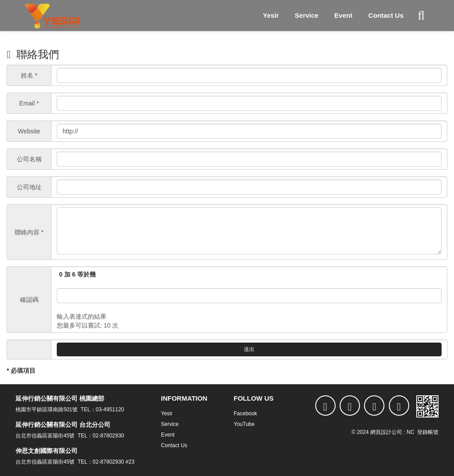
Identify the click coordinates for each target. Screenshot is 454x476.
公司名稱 (29, 159)
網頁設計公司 (386, 432)
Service (307, 15)
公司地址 (29, 187)
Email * (29, 103)
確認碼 (29, 300)
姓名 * (29, 75)
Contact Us (386, 15)
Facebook (245, 414)
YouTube (244, 424)
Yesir (271, 15)
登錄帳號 (428, 432)
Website (29, 131)
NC (410, 432)
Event (343, 15)
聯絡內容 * (29, 232)
